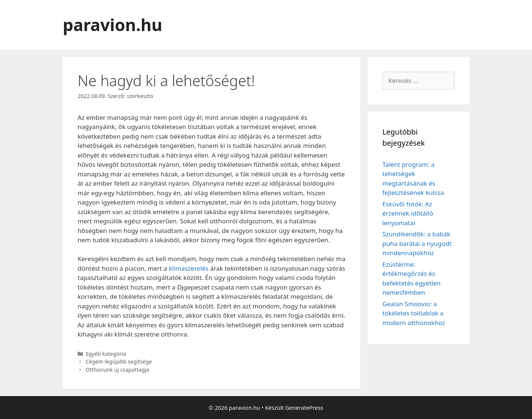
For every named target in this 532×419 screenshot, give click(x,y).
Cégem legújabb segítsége (119, 361)
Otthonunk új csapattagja (117, 370)
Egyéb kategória (106, 354)
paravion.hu (112, 25)
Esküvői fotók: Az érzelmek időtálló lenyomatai (408, 213)
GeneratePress (304, 408)
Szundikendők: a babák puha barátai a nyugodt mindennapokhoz (417, 243)
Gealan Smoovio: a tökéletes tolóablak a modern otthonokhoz (414, 313)
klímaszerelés (189, 268)
